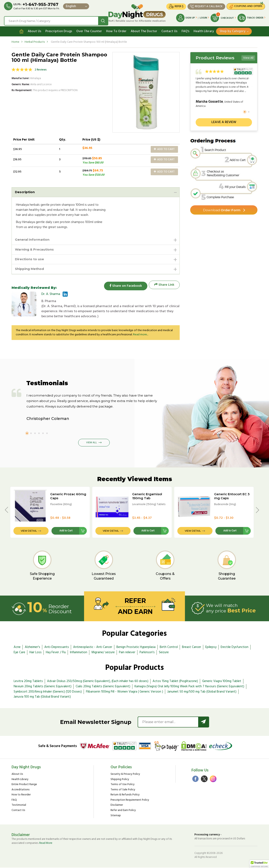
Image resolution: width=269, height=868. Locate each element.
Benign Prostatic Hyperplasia (136, 648)
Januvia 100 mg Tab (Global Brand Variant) (42, 697)
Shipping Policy (120, 780)
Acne (17, 648)
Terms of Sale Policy (123, 790)
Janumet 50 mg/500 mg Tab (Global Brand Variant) (202, 692)
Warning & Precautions (36, 249)
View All (248, 57)
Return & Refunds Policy (125, 795)
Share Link (164, 285)
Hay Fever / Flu (56, 653)
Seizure (164, 653)
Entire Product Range (24, 785)
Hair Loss (36, 653)
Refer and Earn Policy (123, 811)
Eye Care (19, 653)
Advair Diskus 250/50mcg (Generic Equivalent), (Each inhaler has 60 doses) (98, 682)
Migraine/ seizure (103, 653)
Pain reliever (127, 653)
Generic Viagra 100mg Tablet (222, 682)
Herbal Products (35, 41)
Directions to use (30, 259)
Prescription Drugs (59, 30)
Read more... (141, 335)
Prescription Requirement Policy (130, 801)
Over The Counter (89, 30)
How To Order (116, 30)
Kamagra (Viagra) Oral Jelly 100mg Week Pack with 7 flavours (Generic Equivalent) (189, 687)
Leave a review (224, 121)
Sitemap (116, 816)
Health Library (204, 30)
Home (15, 41)
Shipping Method (31, 269)
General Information (33, 239)
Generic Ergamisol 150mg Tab (147, 496)
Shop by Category (233, 30)
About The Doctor (144, 30)
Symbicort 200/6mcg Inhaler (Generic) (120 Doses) (48, 692)
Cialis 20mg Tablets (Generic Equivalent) (103, 687)
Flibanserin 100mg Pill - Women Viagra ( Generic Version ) (125, 692)
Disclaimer (117, 806)
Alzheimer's (32, 648)
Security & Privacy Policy (125, 775)
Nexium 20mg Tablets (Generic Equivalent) (43, 687)
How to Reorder (21, 795)
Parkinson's (147, 653)
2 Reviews (41, 68)
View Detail (29, 531)
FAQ (14, 801)
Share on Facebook (124, 285)
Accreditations (21, 790)
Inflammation (79, 653)
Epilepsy (211, 648)
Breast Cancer (192, 648)
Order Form (222, 209)
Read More (46, 843)
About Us (34, 30)
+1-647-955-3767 (41, 5)
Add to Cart (164, 148)
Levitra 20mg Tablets (28, 682)
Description (25, 191)
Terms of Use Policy (123, 785)
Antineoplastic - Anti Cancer (93, 648)
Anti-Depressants (57, 648)
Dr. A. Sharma (51, 295)
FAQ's (185, 30)
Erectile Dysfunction (235, 648)
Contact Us (169, 30)
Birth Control (169, 648)
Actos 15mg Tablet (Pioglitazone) (175, 682)
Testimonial (19, 806)
